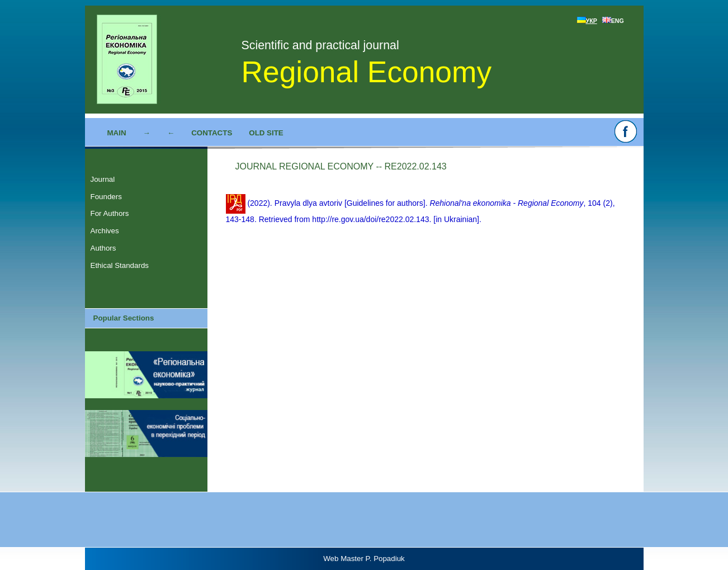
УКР (587, 21)
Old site (266, 133)
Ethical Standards (120, 265)
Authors (103, 248)
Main (117, 133)
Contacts (212, 133)
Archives (105, 231)
